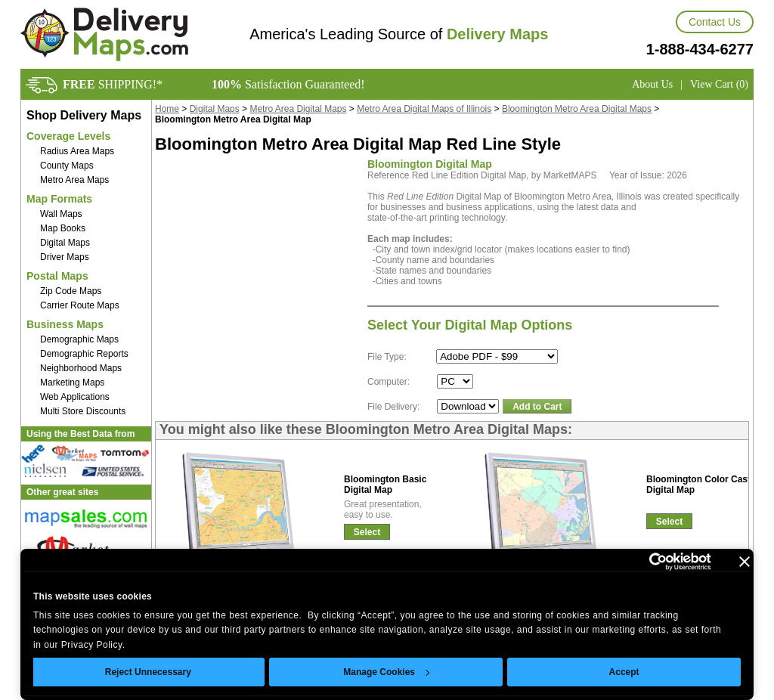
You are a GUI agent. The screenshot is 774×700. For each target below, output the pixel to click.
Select (367, 532)
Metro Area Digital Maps (298, 109)
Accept (624, 672)
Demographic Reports (84, 354)
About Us (652, 84)
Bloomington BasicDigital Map (385, 485)
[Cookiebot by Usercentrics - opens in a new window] (645, 562)
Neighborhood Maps (81, 368)
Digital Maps (65, 243)
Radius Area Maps (77, 151)
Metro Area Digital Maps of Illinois (424, 109)
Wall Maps (61, 214)
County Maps (67, 166)
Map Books (63, 228)
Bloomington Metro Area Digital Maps (577, 109)
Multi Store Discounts (83, 411)
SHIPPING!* (113, 84)
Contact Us (715, 22)
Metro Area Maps (74, 180)
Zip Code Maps (71, 291)
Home (167, 109)
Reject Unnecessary (148, 672)
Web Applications (75, 397)
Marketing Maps (72, 383)
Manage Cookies (386, 672)
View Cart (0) (719, 84)
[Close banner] (745, 562)
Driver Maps (65, 257)
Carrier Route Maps (80, 305)
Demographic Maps (79, 339)
